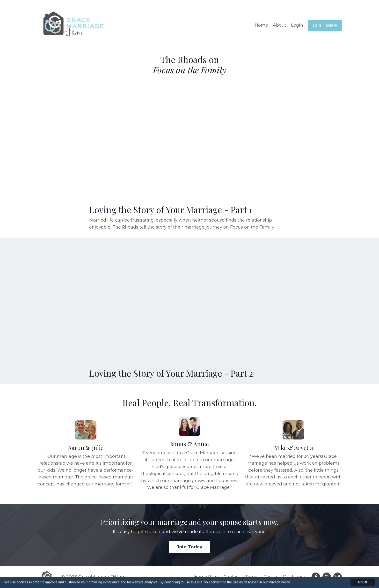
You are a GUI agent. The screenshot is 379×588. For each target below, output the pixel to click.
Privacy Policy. (280, 582)
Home (261, 25)
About (280, 25)
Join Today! (325, 25)
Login (297, 25)
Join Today (190, 547)
